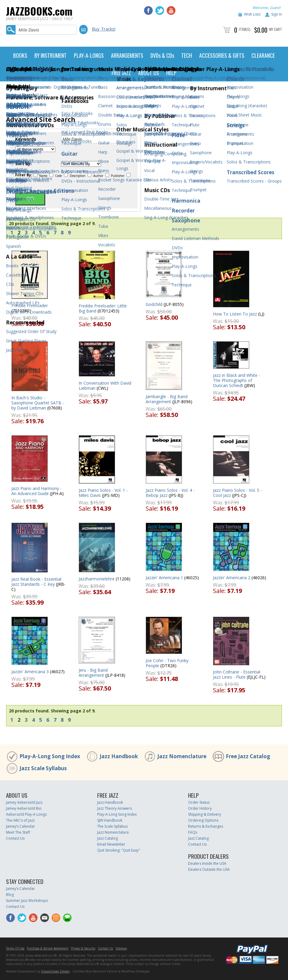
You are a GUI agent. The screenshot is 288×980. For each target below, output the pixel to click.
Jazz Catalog (108, 838)
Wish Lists (252, 14)
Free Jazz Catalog (248, 756)
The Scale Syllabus (112, 826)
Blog (10, 895)
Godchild (154, 304)
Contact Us (15, 838)
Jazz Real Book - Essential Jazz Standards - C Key (36, 582)
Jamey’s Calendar (20, 826)
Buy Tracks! (104, 29)
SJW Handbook (110, 820)
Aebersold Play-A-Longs (26, 814)
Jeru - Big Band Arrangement (93, 673)
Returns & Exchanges (206, 826)
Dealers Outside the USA (209, 869)
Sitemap (121, 948)
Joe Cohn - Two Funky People (167, 663)
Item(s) (245, 29)
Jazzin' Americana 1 (164, 578)
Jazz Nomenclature (182, 756)
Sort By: (23, 164)
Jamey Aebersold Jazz (24, 802)
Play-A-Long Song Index (50, 756)
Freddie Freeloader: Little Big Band (103, 308)
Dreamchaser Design (55, 971)
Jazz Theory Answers (115, 808)
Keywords (26, 139)
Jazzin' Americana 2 (232, 578)
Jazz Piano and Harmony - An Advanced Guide (36, 491)
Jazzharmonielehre (97, 579)
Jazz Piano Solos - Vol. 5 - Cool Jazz (237, 493)
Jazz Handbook (119, 756)
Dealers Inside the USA (207, 863)
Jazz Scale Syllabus (43, 768)
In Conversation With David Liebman (105, 386)
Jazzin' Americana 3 (30, 672)
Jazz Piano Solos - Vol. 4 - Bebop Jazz (170, 493)
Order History (200, 808)
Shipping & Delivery (205, 814)
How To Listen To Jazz (235, 314)
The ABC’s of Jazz (20, 820)
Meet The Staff (18, 832)
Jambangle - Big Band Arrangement (167, 399)
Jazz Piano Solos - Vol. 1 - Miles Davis (103, 493)
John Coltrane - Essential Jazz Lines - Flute (237, 674)
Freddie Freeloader (30, 305)
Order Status (199, 802)
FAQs (193, 832)
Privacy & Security (83, 948)
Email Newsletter (111, 844)
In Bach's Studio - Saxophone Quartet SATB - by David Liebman (38, 403)
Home (11, 95)
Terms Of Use (15, 948)
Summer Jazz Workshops (27, 901)
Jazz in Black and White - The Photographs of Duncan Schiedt (237, 380)
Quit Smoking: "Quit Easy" (119, 850)
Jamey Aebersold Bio (24, 808)
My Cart (276, 29)
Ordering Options (203, 820)
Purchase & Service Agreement (48, 948)
